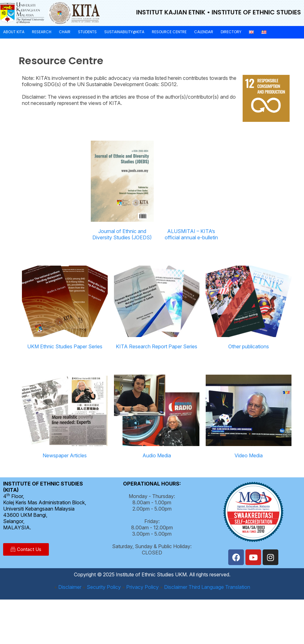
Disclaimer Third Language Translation (207, 587)
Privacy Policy (142, 587)
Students (87, 32)
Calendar (204, 32)
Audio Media (157, 455)
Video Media (249, 455)
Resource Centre (169, 32)
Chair (65, 32)
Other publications (249, 346)
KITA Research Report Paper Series (157, 346)
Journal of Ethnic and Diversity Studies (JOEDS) (122, 234)
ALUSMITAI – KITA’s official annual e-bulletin (191, 234)
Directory (231, 32)
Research (42, 32)
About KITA (14, 32)
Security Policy (104, 587)
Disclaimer (70, 587)
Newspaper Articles (65, 455)
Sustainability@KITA (124, 32)
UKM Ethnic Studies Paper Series (65, 346)
